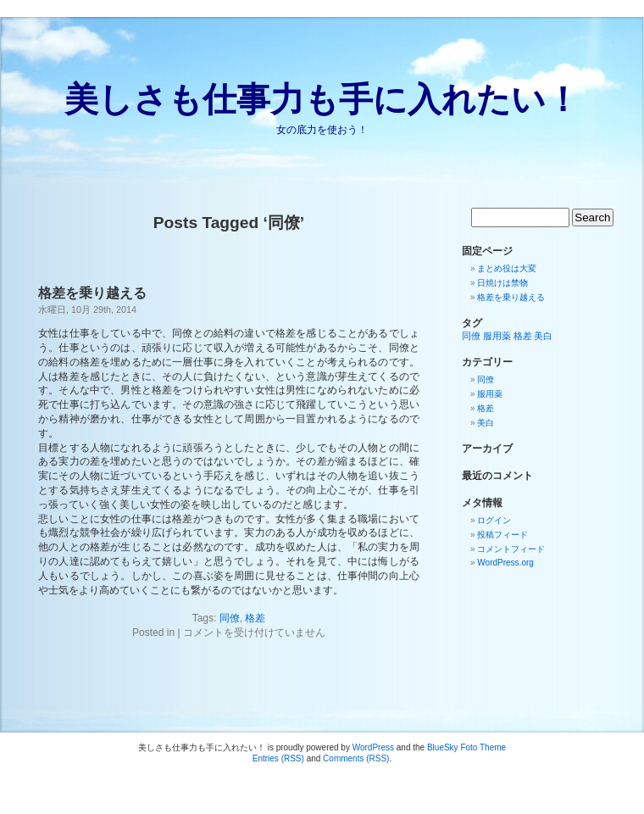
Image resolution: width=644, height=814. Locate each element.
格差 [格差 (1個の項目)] (523, 336)
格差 (255, 618)
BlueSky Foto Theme (466, 747)
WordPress (373, 747)
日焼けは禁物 (502, 283)
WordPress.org (505, 563)
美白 (486, 423)
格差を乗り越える (92, 293)
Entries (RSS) (278, 758)
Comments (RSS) (356, 758)
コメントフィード (511, 549)
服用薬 (490, 394)
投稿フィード (502, 535)
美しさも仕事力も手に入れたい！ (322, 99)
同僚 (230, 618)
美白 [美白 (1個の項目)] (543, 336)
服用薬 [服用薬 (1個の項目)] (497, 336)
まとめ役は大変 (507, 268)
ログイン (494, 520)
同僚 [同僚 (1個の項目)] (471, 336)
